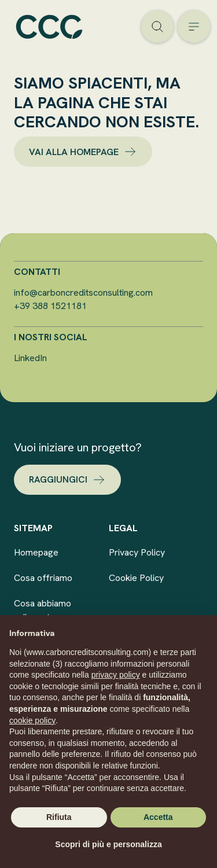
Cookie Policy (136, 578)
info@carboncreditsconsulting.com (83, 293)
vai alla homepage (83, 152)
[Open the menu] (194, 27)
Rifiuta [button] (59, 817)
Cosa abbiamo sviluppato (43, 610)
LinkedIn (30, 358)
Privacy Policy (137, 552)
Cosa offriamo (43, 578)
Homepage (36, 552)
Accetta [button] (158, 817)
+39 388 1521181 (50, 306)
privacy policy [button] (116, 675)
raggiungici (67, 480)
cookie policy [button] (32, 720)
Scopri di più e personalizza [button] (108, 844)
